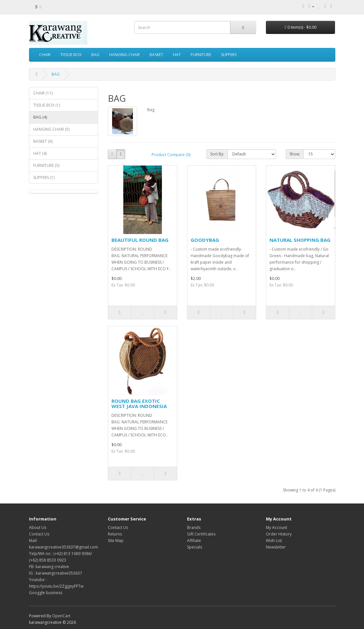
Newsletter (276, 547)
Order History (279, 534)
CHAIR (45, 55)
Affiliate (194, 541)
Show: (295, 154)
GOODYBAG (205, 240)
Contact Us (39, 534)
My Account (277, 527)
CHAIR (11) (43, 93)
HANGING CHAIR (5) (51, 129)
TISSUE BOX (71, 55)
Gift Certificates (201, 534)
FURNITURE (201, 55)
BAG (95, 55)
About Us (38, 527)
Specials (195, 547)
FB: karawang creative (49, 567)
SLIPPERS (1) (44, 177)
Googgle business (46, 593)
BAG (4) (40, 117)
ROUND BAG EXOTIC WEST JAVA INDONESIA (139, 404)
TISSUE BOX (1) (47, 105)
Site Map (116, 541)
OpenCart (61, 616)
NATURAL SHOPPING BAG (300, 240)
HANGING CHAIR (124, 55)
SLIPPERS (229, 55)
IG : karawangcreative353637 (56, 573)
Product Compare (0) (171, 155)
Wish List (274, 541)
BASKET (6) (43, 141)
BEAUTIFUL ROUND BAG (140, 240)
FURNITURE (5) (46, 165)
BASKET (156, 55)
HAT (177, 55)
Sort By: (217, 154)
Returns (115, 534)
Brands (194, 527)
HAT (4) (40, 153)
